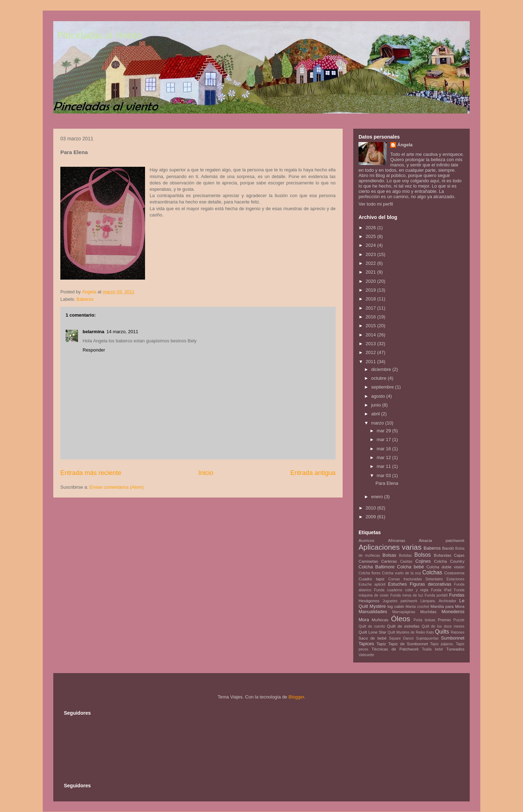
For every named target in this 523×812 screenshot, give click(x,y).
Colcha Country (449, 561)
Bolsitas (405, 555)
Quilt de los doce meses (443, 626)
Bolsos (423, 555)
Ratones (458, 632)
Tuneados (455, 649)
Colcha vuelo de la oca (401, 573)
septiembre (383, 387)
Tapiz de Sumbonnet (408, 644)
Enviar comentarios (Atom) (116, 487)
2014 (371, 335)
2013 (371, 344)
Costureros (454, 573)
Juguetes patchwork (400, 601)
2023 (371, 254)
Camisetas (368, 561)
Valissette (366, 655)
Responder (94, 350)
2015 (371, 326)
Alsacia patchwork (442, 540)
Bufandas (442, 555)
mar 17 (384, 439)
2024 (371, 245)
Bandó (448, 548)
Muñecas (380, 620)
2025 (371, 236)
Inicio (206, 473)
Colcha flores (369, 573)
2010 (371, 508)
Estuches (398, 584)
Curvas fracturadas (405, 579)
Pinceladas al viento (99, 35)
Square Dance (401, 638)
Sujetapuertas (427, 638)
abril (376, 414)
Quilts (442, 632)
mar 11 (384, 466)
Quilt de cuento (372, 626)
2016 (371, 317)
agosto (379, 396)
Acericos (366, 540)
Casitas (406, 561)
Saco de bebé (372, 638)
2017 (371, 308)
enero (378, 497)
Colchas (432, 572)
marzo (378, 423)
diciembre (382, 369)
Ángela (405, 145)
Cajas (459, 555)
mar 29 (384, 431)
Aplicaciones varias (390, 547)
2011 (371, 362)
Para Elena (387, 483)
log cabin (396, 606)
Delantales (434, 579)
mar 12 (384, 457)
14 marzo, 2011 (122, 332)
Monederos (453, 612)
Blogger (296, 697)
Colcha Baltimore (377, 567)
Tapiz (381, 644)
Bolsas (389, 555)
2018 (371, 299)
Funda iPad (441, 590)
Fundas (457, 595)
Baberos (85, 299)
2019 (371, 290)
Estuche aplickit (372, 584)
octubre (380, 378)
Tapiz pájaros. (442, 644)
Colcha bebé (410, 567)
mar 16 (384, 449)
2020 (371, 281)
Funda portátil (436, 595)
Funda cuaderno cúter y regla (401, 590)
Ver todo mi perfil (376, 204)
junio (377, 405)
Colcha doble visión (445, 567)
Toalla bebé (432, 649)
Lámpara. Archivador (438, 601)
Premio (444, 620)
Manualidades (373, 612)
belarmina (93, 332)
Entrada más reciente (91, 473)
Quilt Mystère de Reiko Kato (411, 632)
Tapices (366, 644)
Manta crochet (417, 607)
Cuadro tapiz (372, 579)
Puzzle (459, 620)
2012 (371, 352)
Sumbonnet (453, 638)
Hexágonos (369, 601)
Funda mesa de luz (407, 595)
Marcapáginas (404, 612)
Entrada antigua (313, 473)
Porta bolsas (425, 620)
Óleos (401, 619)
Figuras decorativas (431, 584)
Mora (364, 620)
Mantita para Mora (447, 606)
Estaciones (455, 579)
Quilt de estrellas (403, 626)
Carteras (389, 561)
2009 (371, 517)
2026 (371, 228)
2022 (371, 263)
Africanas (396, 540)
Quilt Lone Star (372, 632)
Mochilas (428, 612)
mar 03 (384, 475)
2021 (371, 272)
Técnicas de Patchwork (395, 649)
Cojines (423, 561)
